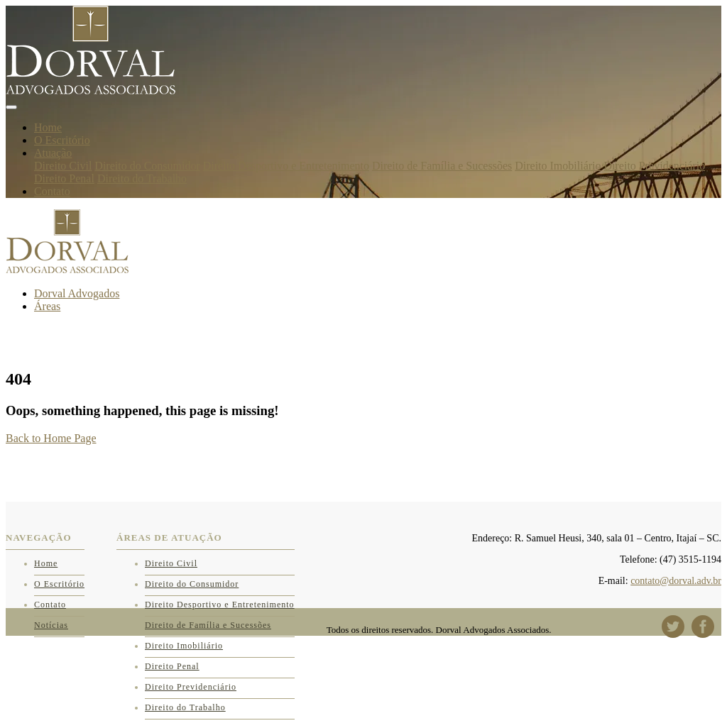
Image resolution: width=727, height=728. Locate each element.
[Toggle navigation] (11, 107)
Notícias (51, 625)
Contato (52, 191)
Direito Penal (64, 178)
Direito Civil (63, 166)
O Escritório (62, 140)
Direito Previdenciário (655, 166)
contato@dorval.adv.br (676, 581)
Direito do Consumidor (147, 166)
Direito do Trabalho (142, 178)
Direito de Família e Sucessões (442, 166)
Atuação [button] (53, 153)
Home (48, 127)
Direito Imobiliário (558, 166)
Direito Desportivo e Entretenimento (286, 166)
